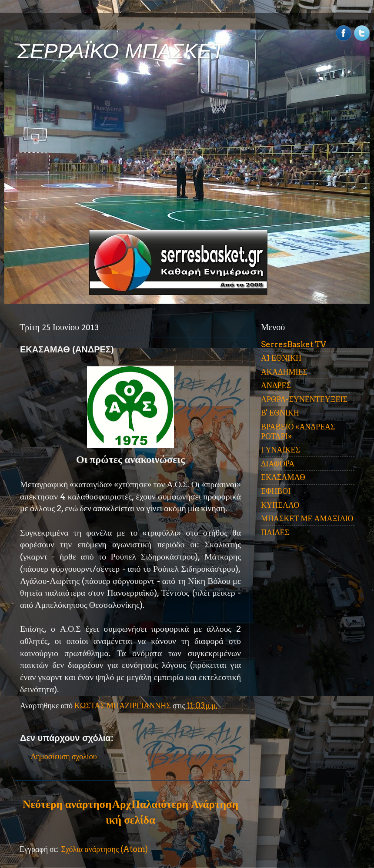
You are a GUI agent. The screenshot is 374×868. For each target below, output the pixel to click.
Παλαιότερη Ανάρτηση (185, 804)
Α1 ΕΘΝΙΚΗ (281, 358)
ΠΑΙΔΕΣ (275, 532)
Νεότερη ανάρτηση (67, 804)
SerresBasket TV (294, 344)
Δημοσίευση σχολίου (64, 756)
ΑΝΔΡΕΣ (276, 385)
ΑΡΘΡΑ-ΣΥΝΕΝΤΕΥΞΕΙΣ (304, 399)
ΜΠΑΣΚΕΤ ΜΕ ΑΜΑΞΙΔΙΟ (307, 518)
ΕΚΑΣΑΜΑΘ (283, 477)
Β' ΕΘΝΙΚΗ (280, 413)
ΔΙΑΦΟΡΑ (278, 464)
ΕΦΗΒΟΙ (276, 491)
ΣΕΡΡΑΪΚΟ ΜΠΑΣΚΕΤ (121, 51)
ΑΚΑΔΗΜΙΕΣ (284, 372)
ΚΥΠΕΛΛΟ (280, 505)
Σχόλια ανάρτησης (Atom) (104, 849)
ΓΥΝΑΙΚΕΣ (280, 450)
